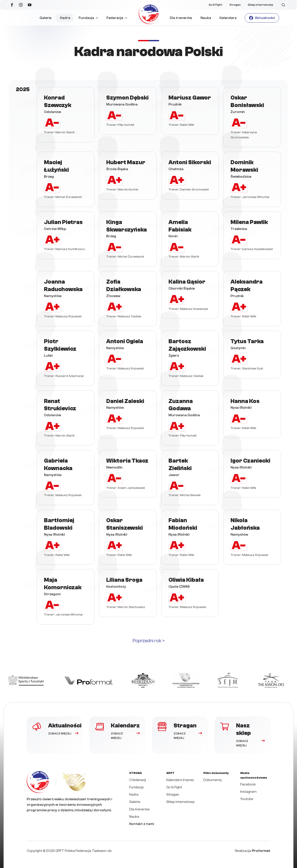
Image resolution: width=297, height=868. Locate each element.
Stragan (235, 5)
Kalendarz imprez (180, 780)
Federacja (115, 18)
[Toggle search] (283, 5)
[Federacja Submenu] (127, 18)
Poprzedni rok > (149, 641)
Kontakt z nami (142, 824)
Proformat (261, 851)
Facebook (248, 784)
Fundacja (86, 18)
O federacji (138, 780)
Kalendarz (228, 18)
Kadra (65, 18)
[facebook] (12, 5)
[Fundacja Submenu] (98, 18)
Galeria (45, 18)
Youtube (247, 799)
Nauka (206, 18)
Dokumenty (213, 780)
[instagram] (21, 5)
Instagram (248, 792)
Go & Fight (216, 5)
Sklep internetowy (260, 5)
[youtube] (30, 5)
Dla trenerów (181, 18)
